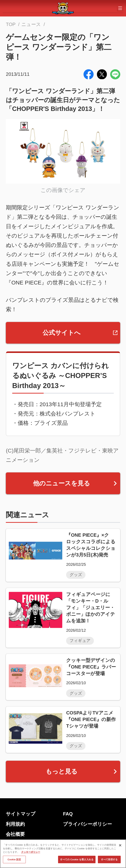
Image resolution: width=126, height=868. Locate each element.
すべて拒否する (109, 859)
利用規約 (15, 824)
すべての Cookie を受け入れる (77, 859)
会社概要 (15, 834)
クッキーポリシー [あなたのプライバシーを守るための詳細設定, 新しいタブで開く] (31, 852)
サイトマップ (21, 814)
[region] (63, 854)
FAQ (68, 814)
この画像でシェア (63, 190)
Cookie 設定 (14, 859)
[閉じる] (120, 845)
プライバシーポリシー (87, 824)
